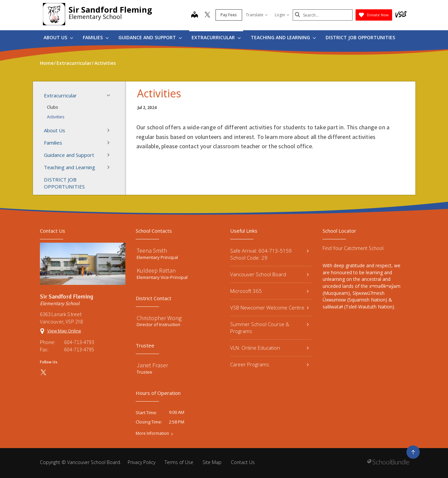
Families (96, 37)
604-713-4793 (79, 342)
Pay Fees (229, 15)
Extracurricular (216, 37)
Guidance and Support (150, 37)
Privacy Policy (142, 462)
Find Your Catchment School (353, 248)
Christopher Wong (159, 318)
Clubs (53, 107)
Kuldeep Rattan (156, 270)
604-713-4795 (79, 349)
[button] (110, 95)
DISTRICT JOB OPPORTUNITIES (360, 37)
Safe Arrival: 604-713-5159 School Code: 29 (270, 254)
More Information (152, 433)
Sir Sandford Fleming (110, 9)
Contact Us (243, 462)
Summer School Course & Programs (270, 328)
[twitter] (207, 15)
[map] (195, 15)
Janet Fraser (152, 365)
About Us (58, 37)
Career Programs (270, 364)
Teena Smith (152, 250)
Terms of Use (179, 462)
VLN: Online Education (270, 348)
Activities (56, 117)
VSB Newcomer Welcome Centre (270, 307)
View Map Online (64, 331)
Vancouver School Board (270, 274)
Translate (257, 15)
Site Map (212, 462)
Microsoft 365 (270, 291)
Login (282, 15)
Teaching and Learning (283, 37)
